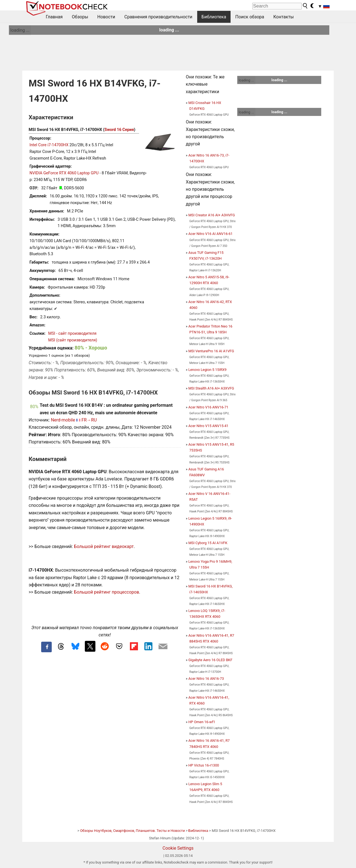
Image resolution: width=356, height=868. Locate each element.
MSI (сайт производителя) (73, 340)
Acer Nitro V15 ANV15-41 (208, 426)
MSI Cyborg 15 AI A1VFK (208, 543)
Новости (106, 17)
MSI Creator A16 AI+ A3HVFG (212, 215)
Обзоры (80, 17)
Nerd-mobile (63, 420)
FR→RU (89, 420)
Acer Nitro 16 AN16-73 (206, 679)
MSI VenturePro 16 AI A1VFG (211, 351)
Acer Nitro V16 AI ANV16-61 (210, 234)
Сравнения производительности (158, 17)
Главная (54, 17)
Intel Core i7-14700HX (49, 145)
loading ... (20, 30)
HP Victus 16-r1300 (204, 765)
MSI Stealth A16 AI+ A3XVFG (211, 388)
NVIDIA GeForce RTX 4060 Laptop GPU (64, 173)
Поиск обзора (250, 17)
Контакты (284, 17)
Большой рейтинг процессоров (107, 592)
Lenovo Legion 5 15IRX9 (207, 370)
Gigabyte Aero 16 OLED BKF (210, 660)
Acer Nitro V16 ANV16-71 (208, 407)
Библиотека (214, 17)
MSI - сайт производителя (72, 333)
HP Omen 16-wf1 (202, 722)
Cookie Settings (178, 848)
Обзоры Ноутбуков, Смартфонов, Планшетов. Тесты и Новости (133, 831)
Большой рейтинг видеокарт (104, 546)
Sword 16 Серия (119, 130)
